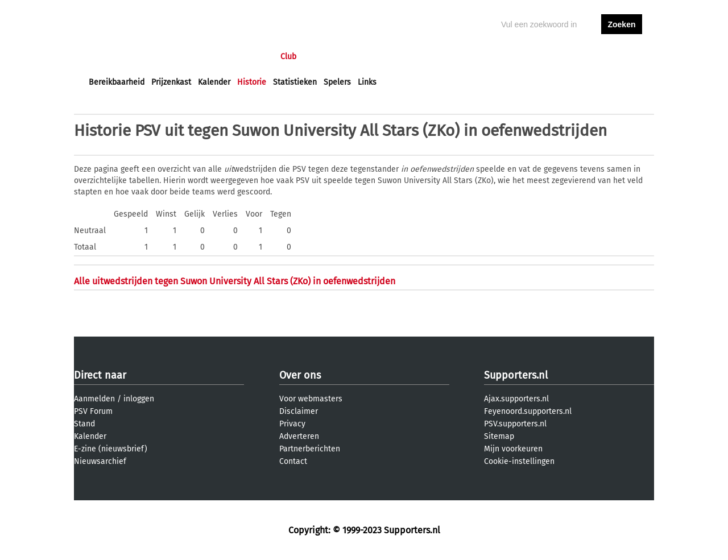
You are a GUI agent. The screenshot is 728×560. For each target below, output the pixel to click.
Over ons (300, 375)
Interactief (247, 57)
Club (288, 57)
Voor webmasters (311, 399)
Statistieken (295, 82)
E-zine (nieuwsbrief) (111, 449)
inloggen (578, 57)
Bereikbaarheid (117, 82)
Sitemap (499, 436)
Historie (252, 82)
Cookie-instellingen (519, 461)
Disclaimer (299, 411)
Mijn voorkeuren (513, 449)
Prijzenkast (171, 82)
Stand (84, 424)
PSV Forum (93, 411)
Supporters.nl (516, 375)
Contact (293, 461)
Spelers (337, 82)
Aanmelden (94, 399)
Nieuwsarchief (100, 461)
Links (367, 82)
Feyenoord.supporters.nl (528, 411)
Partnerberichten (310, 449)
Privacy (292, 424)
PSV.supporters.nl (515, 424)
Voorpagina (109, 57)
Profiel (323, 57)
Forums (199, 57)
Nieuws (158, 57)
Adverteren (299, 436)
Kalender (214, 82)
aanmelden (622, 57)
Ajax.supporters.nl (516, 399)
